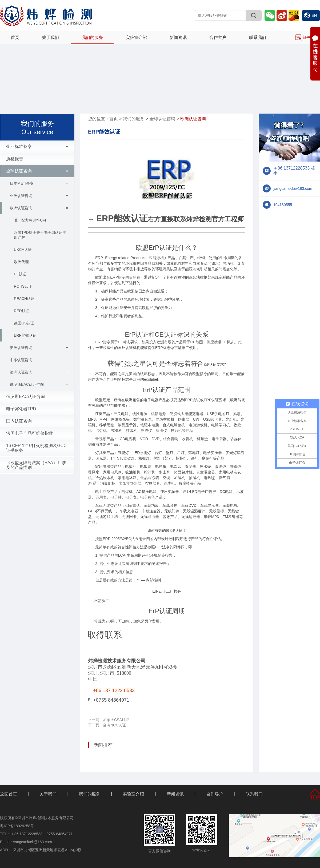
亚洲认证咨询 (39, 196)
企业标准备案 (37, 147)
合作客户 (218, 37)
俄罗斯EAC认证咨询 (39, 384)
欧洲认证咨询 (40, 208)
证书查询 (308, 38)
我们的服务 (92, 37)
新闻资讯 (178, 37)
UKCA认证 (23, 250)
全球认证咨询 (38, 171)
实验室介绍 (136, 37)
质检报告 (37, 159)
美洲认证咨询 (39, 348)
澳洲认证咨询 (39, 372)
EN (310, 15)
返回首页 (9, 794)
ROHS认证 (23, 286)
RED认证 (22, 311)
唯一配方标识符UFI (30, 220)
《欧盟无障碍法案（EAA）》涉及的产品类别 (36, 465)
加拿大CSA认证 (109, 720)
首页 (15, 37)
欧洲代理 (21, 262)
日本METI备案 (39, 183)
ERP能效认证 (25, 335)
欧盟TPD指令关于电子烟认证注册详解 (40, 235)
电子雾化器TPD (37, 409)
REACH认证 (24, 299)
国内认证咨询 (37, 421)
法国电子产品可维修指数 (30, 433)
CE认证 (20, 274)
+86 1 (99, 690)
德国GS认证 (24, 323)
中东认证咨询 (39, 360)
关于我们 (50, 37)
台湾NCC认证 (107, 725)
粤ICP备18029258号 (17, 826)
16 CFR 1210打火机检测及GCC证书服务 (36, 448)
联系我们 (258, 37)
